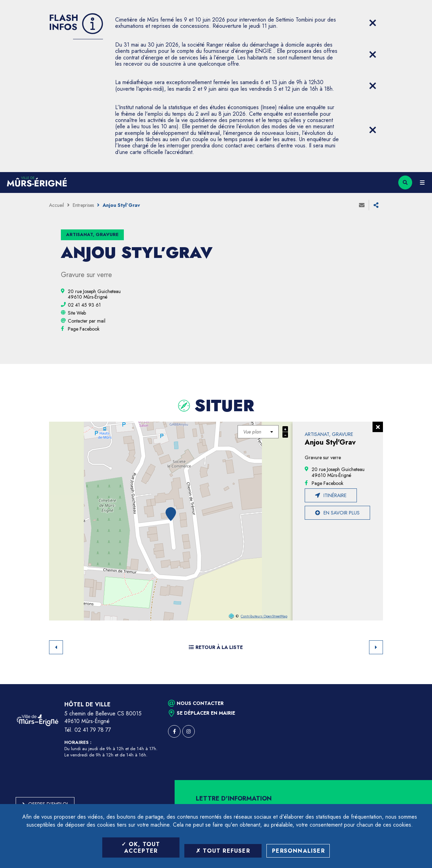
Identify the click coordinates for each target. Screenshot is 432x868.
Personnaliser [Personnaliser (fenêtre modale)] (298, 851)
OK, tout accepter (141, 847)
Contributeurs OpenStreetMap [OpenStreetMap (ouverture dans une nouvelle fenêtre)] (264, 616)
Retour (56, 647)
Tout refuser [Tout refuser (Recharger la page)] (223, 851)
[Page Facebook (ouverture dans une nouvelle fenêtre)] (84, 329)
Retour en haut (415, 684)
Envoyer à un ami (362, 205)
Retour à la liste (216, 647)
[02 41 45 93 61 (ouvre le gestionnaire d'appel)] (84, 305)
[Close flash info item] (373, 23)
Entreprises (83, 205)
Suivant (376, 647)
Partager (376, 205)
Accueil (57, 205)
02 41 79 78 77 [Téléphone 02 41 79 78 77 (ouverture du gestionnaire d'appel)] (93, 730)
